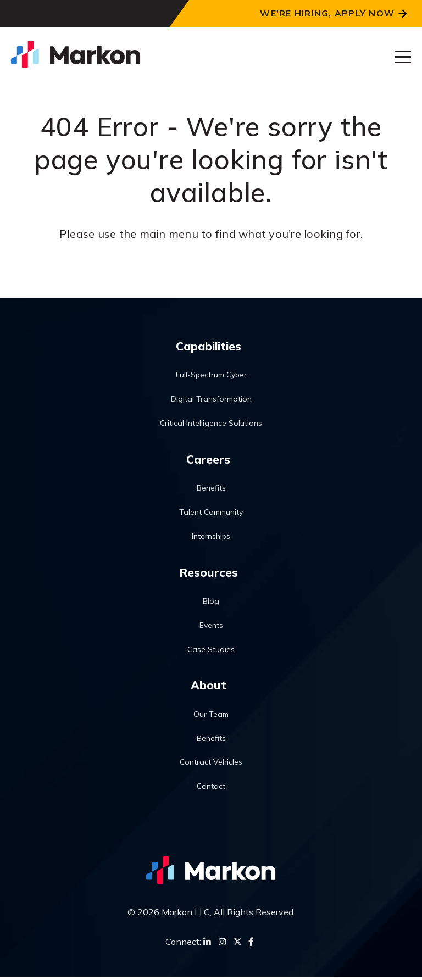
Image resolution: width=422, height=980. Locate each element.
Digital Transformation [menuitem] (211, 399)
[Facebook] (251, 945)
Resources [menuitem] (209, 573)
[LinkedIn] (207, 945)
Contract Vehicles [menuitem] (211, 765)
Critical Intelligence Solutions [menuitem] (211, 424)
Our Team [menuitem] (211, 717)
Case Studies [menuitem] (211, 651)
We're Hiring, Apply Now (327, 13)
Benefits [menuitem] (211, 489)
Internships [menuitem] (211, 537)
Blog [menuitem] (211, 603)
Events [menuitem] (211, 627)
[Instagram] (223, 945)
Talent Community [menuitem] (211, 514)
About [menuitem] (208, 687)
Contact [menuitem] (211, 789)
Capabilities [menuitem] (209, 346)
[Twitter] (237, 945)
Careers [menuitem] (208, 460)
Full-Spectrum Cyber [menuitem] (211, 376)
